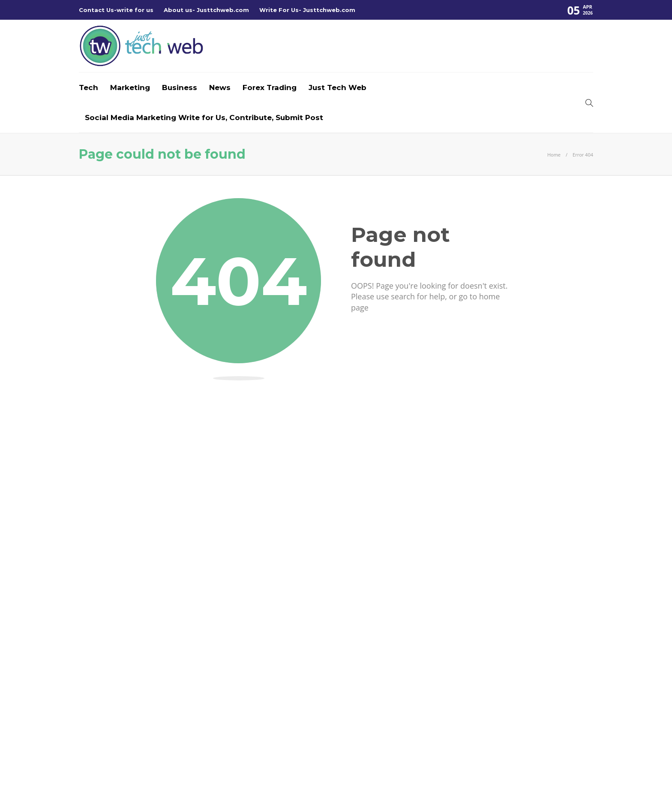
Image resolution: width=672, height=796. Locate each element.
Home (554, 155)
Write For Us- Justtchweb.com (307, 10)
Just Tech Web (337, 87)
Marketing (130, 87)
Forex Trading (270, 87)
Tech (88, 87)
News (220, 87)
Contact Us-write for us (116, 10)
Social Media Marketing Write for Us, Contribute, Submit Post (204, 118)
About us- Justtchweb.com (206, 10)
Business (180, 87)
